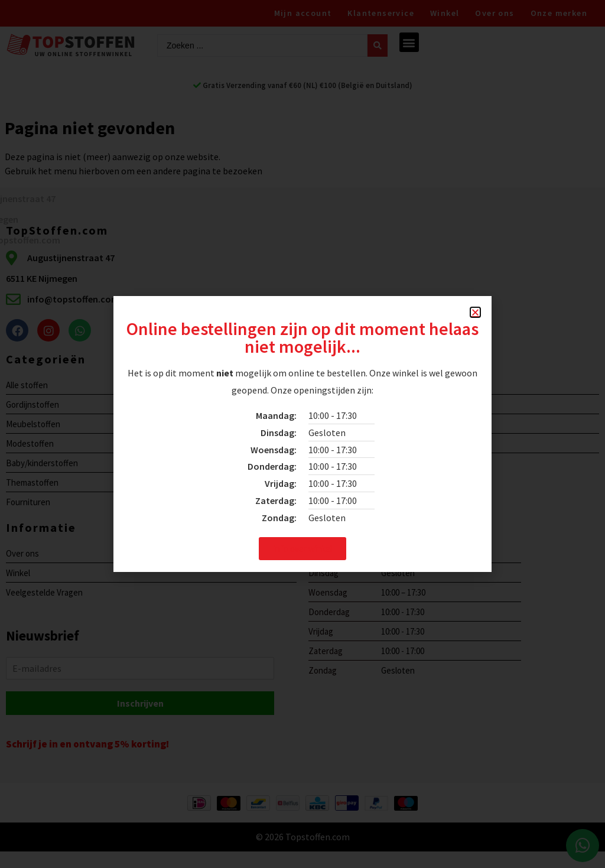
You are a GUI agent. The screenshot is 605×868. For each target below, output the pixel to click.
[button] (475, 312)
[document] (302, 434)
